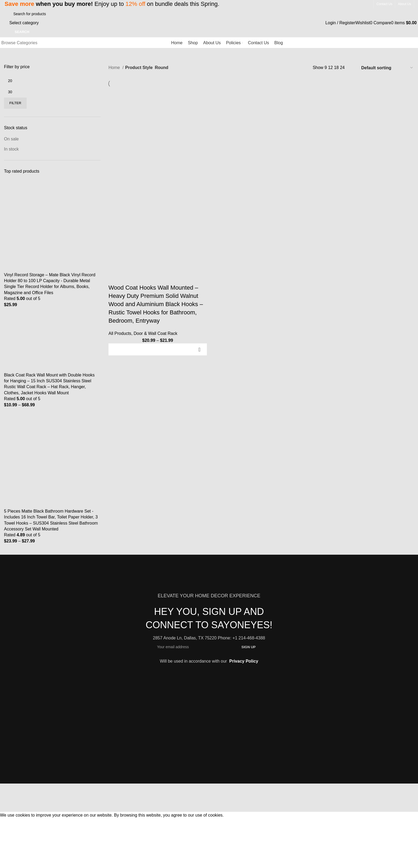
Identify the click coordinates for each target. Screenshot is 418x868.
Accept (10, 823)
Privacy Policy (244, 661)
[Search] (37, 14)
